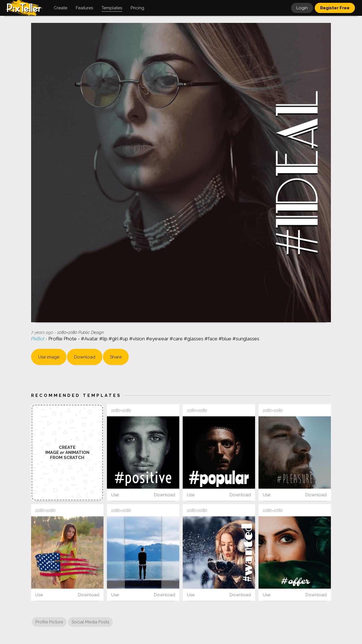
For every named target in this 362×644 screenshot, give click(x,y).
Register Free (335, 8)
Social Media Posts (90, 622)
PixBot (38, 339)
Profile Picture (49, 622)
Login (302, 8)
